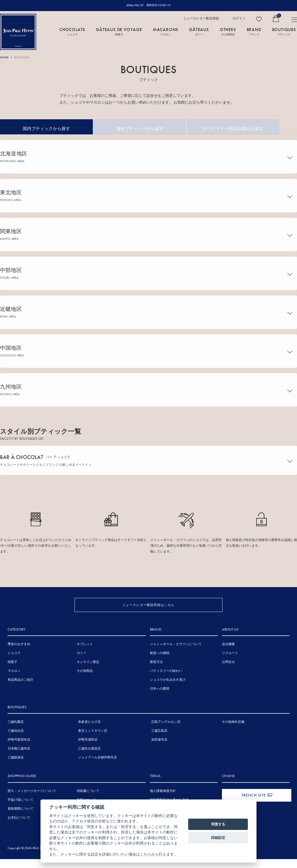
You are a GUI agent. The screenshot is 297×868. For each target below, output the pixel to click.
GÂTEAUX (199, 32)
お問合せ (228, 674)
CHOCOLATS (72, 32)
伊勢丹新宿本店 (19, 751)
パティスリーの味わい (166, 683)
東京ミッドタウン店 (93, 743)
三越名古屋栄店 (89, 760)
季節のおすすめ (19, 656)
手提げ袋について (21, 811)
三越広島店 (159, 743)
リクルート (230, 665)
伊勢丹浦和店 (88, 751)
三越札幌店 (16, 734)
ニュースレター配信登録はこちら (149, 609)
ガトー (82, 665)
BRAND (254, 32)
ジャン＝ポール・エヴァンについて (176, 656)
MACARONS (166, 32)
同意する (218, 824)
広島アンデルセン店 (166, 734)
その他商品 (85, 683)
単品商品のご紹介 (21, 692)
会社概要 (228, 656)
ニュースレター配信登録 (201, 19)
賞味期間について (21, 820)
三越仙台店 (16, 743)
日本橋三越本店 (19, 760)
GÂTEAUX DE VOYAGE (119, 32)
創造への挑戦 (160, 665)
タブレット (85, 656)
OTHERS (228, 32)
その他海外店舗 (233, 734)
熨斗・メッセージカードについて (32, 802)
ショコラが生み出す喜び (168, 692)
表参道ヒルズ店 (89, 734)
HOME (5, 57)
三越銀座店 (16, 769)
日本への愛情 (160, 700)
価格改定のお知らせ (159, 5)
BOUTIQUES (284, 32)
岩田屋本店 (159, 751)
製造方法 (156, 674)
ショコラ (14, 665)
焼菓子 (12, 674)
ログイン (239, 19)
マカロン (14, 683)
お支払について (19, 829)
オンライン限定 (88, 674)
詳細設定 (218, 838)
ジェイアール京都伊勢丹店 (97, 769)
